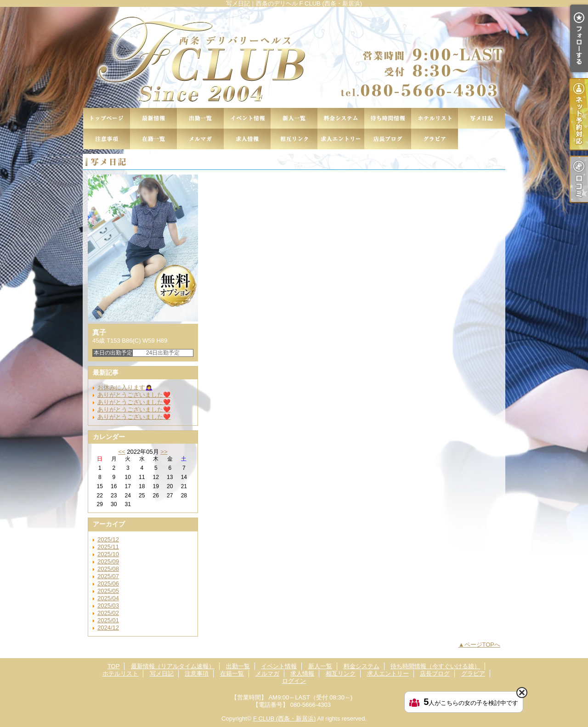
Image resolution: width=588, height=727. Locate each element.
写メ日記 (481, 118)
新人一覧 (294, 118)
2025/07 (108, 576)
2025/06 (108, 583)
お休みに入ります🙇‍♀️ (125, 387)
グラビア (435, 139)
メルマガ (200, 139)
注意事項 (107, 139)
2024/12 (108, 628)
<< (122, 452)
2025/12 (108, 539)
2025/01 (108, 620)
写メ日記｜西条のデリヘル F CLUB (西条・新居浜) (294, 57)
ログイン (294, 681)
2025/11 (108, 547)
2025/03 (108, 606)
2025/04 (108, 598)
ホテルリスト (435, 118)
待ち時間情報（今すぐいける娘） (388, 118)
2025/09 (108, 561)
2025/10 (108, 554)
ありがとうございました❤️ (134, 395)
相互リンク (294, 139)
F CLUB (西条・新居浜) (285, 719)
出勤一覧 (200, 118)
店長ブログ (388, 139)
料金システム (341, 118)
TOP (107, 118)
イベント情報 (247, 118)
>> (164, 452)
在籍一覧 (153, 139)
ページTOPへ (483, 645)
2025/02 (108, 613)
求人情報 (247, 139)
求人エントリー (341, 139)
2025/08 (108, 569)
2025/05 (108, 591)
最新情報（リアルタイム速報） (153, 118)
